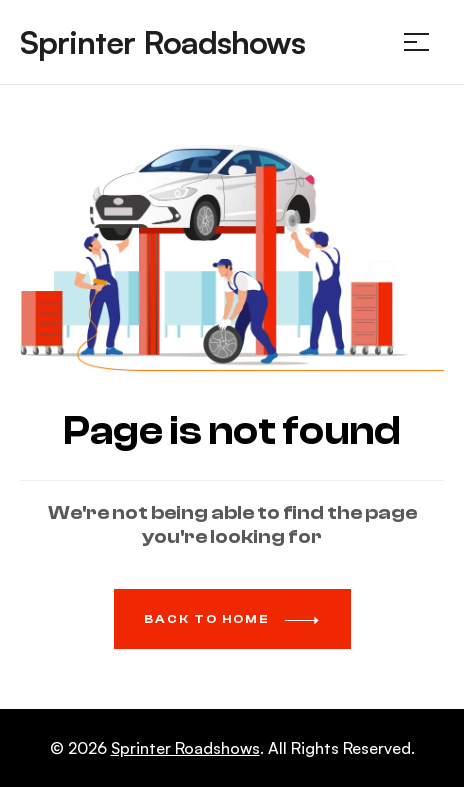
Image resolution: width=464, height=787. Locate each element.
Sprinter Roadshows (162, 42)
